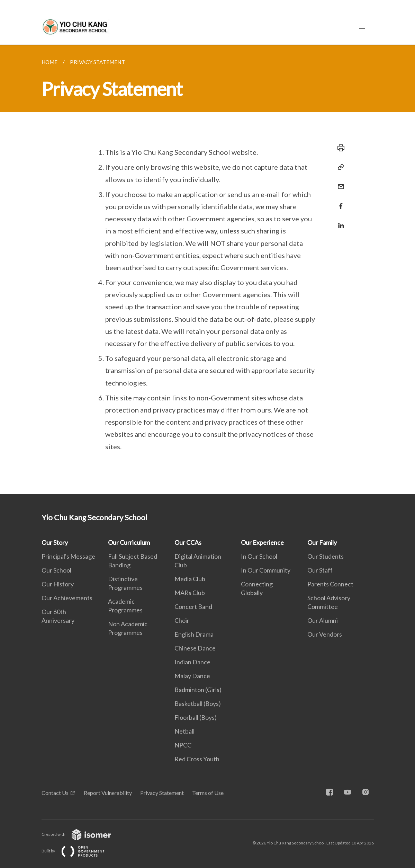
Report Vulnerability (108, 793)
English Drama (194, 634)
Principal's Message (68, 556)
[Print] (339, 148)
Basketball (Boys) (198, 703)
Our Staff (320, 570)
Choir (182, 620)
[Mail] (339, 182)
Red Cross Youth (197, 759)
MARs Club (190, 593)
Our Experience (262, 542)
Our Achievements (67, 598)
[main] (207, 269)
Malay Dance (192, 676)
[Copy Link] (339, 167)
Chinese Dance (195, 648)
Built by (79, 851)
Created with (82, 834)
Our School (56, 570)
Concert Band (193, 606)
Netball (184, 731)
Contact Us (55, 793)
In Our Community (266, 570)
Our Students (326, 556)
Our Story (55, 542)
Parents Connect (330, 584)
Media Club (190, 579)
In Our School (259, 556)
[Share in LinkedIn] (339, 221)
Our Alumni (323, 620)
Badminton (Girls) (198, 690)
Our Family (322, 542)
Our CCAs (188, 542)
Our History (58, 584)
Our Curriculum (129, 542)
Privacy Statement (162, 793)
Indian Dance (192, 662)
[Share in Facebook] (339, 202)
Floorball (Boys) (196, 717)
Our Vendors (325, 634)
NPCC (183, 745)
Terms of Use (208, 793)
